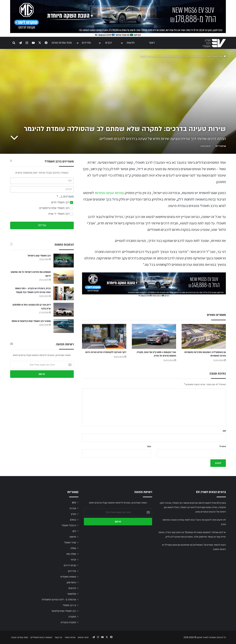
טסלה (73, 548)
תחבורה (72, 617)
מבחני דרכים (70, 565)
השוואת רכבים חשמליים (41, 637)
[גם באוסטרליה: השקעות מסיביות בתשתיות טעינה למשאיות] (204, 336)
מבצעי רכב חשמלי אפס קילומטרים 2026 (31, 321)
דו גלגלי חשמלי (69, 525)
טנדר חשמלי (70, 542)
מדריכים (86, 43)
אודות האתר (70, 637)
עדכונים (72, 588)
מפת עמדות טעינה (62, 43)
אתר (149, 446)
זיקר (74, 531)
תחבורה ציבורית (68, 622)
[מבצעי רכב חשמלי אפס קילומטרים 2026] (64, 326)
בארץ (209, 56)
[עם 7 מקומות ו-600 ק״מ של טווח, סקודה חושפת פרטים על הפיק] (154, 336)
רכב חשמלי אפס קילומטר (64, 611)
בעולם (73, 520)
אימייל (223, 446)
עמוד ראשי (220, 56)
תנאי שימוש (83, 637)
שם (224, 431)
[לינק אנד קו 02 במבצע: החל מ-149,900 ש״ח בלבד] (64, 310)
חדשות (131, 43)
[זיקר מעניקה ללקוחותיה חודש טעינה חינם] (104, 336)
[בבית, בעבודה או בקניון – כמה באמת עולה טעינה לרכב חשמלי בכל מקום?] (64, 293)
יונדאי (73, 560)
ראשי (152, 43)
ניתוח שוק (71, 582)
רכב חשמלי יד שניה (61, 214)
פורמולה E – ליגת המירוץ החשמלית (59, 599)
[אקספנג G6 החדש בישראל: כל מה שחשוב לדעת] (64, 277)
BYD (74, 503)
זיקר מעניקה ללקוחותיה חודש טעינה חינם (106, 352)
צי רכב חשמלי (69, 605)
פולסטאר (72, 594)
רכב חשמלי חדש (62, 202)
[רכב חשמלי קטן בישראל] (64, 261)
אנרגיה (73, 508)
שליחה (42, 225)
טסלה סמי (71, 554)
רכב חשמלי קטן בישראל (39, 256)
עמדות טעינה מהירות (109, 193)
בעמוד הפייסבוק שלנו (204, 537)
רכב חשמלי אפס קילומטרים (56, 208)
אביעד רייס (221, 146)
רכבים (109, 43)
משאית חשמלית (68, 577)
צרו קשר (58, 637)
